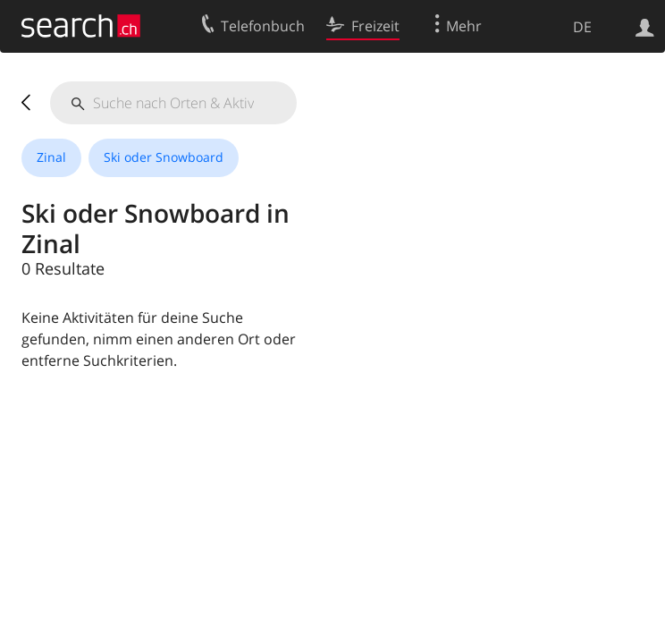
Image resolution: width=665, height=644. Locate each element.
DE (582, 27)
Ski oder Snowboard (164, 157)
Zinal (51, 157)
